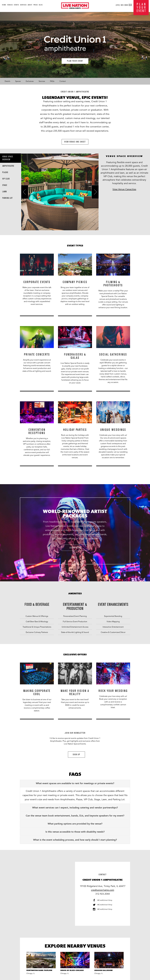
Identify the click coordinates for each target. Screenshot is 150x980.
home (4, 5)
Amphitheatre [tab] (8, 166)
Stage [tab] (5, 185)
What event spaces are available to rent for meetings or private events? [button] (75, 784)
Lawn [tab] (5, 192)
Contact (63, 81)
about (30, 5)
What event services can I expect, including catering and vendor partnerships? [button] (75, 808)
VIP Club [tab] (6, 179)
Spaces (18, 81)
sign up (76, 755)
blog (41, 5)
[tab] (75, 784)
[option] (37, 287)
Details (7, 81)
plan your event (75, 61)
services (23, 5)
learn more (75, 548)
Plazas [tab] (5, 172)
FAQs (52, 81)
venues (10, 5)
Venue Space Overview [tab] (8, 158)
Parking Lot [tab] (7, 198)
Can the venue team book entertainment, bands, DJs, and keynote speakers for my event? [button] (75, 816)
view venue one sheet (75, 142)
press (36, 5)
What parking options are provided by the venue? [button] (75, 824)
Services (42, 81)
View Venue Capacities (124, 189)
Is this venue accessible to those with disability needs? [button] (75, 832)
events (16, 5)
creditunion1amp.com (103, 890)
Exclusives (30, 81)
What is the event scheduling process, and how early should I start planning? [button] (75, 840)
